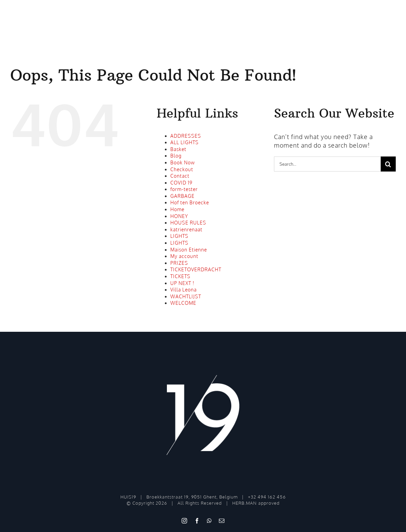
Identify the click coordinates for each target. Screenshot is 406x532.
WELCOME (183, 303)
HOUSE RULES (188, 223)
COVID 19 (181, 183)
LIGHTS (179, 236)
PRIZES (179, 263)
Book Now (183, 162)
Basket (178, 149)
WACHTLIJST (186, 296)
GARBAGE (182, 196)
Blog (176, 156)
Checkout (182, 169)
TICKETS (180, 276)
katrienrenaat (186, 229)
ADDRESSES (186, 136)
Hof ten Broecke (190, 202)
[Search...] (327, 164)
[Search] (388, 164)
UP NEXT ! (182, 283)
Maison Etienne (189, 250)
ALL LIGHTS (185, 142)
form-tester (184, 189)
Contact (180, 176)
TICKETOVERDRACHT (196, 269)
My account (184, 256)
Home (177, 209)
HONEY (179, 216)
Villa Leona (184, 290)
